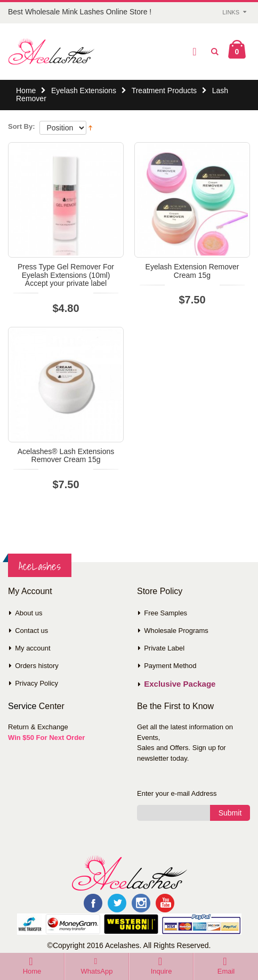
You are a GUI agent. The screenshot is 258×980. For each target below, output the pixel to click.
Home (26, 90)
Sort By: (22, 126)
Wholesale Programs (176, 631)
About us (29, 613)
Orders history (37, 666)
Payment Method (170, 666)
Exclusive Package (180, 684)
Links (231, 12)
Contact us (31, 631)
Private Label (164, 648)
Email (226, 971)
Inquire (162, 971)
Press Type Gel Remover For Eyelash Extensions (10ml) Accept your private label (66, 275)
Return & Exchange (38, 727)
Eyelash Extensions (84, 90)
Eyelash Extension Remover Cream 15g (192, 271)
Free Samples (166, 613)
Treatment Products (164, 90)
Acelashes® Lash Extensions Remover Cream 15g (66, 455)
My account (33, 648)
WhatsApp (97, 971)
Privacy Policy (37, 683)
